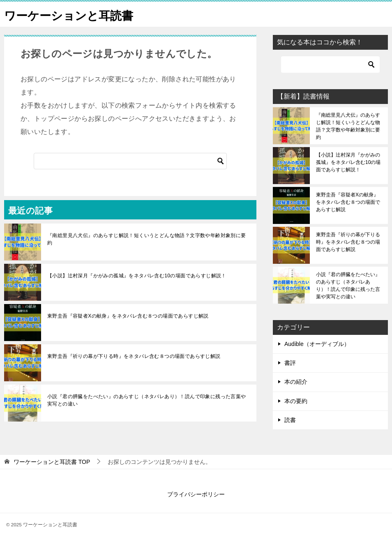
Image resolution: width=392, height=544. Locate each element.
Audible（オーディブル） (317, 344)
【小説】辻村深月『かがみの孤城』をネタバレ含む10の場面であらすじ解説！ (137, 276)
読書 (290, 420)
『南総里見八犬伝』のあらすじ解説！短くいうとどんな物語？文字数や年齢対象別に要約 (147, 239)
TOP (52, 462)
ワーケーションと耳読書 (73, 14)
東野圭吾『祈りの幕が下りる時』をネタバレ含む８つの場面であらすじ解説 (134, 356)
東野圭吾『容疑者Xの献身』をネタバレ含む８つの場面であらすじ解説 (128, 316)
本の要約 (296, 401)
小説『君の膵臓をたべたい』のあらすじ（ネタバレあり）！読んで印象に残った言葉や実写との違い (147, 400)
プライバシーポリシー (196, 494)
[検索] (130, 161)
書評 (290, 363)
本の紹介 (296, 382)
